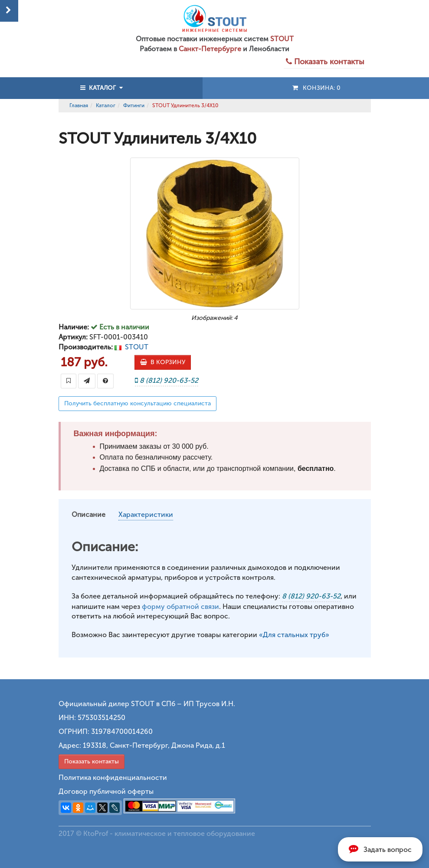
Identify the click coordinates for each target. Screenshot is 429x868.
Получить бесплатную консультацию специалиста (138, 403)
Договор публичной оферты (106, 791)
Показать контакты (92, 761)
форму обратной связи (180, 607)
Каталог (106, 105)
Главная (79, 105)
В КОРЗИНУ (163, 362)
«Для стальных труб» (294, 635)
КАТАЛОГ (102, 88)
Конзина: (316, 88)
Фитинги (134, 105)
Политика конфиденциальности (113, 778)
